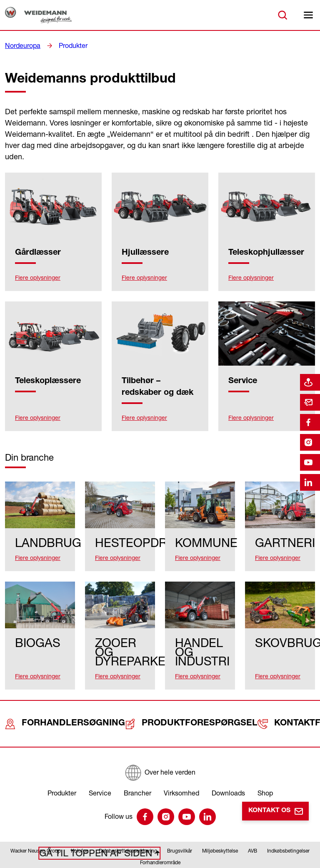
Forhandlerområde (160, 844)
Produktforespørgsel (163, 710)
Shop (265, 775)
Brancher (137, 775)
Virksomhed (181, 775)
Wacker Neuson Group (36, 833)
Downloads (228, 775)
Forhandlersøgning (56, 710)
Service (100, 775)
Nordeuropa (21, 45)
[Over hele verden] (160, 755)
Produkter (68, 45)
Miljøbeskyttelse (220, 833)
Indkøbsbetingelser (288, 833)
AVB (252, 833)
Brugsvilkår (180, 833)
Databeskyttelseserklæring (128, 833)
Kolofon (80, 833)
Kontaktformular (267, 710)
